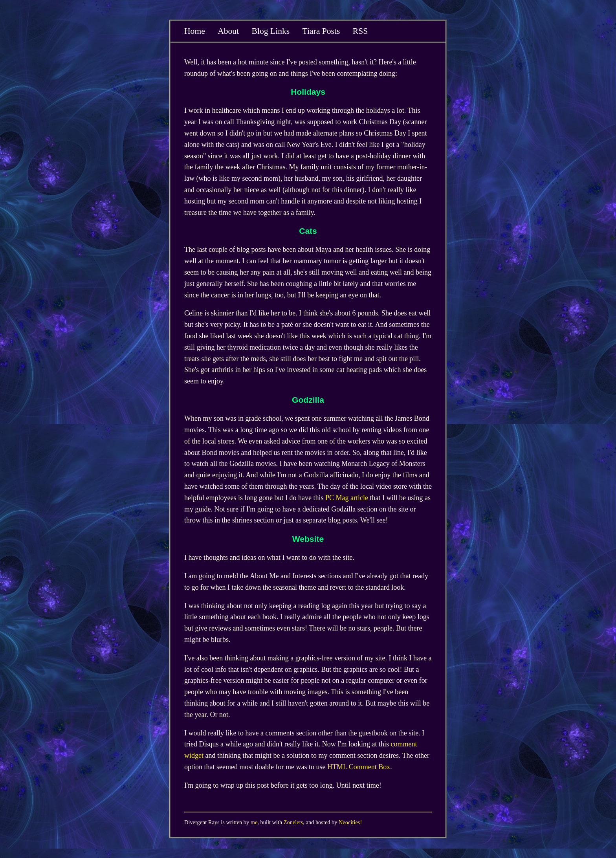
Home (195, 31)
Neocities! (350, 822)
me (254, 822)
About (228, 31)
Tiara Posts (321, 31)
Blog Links (271, 31)
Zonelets (293, 822)
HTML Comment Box (359, 767)
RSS (360, 31)
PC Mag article (347, 498)
